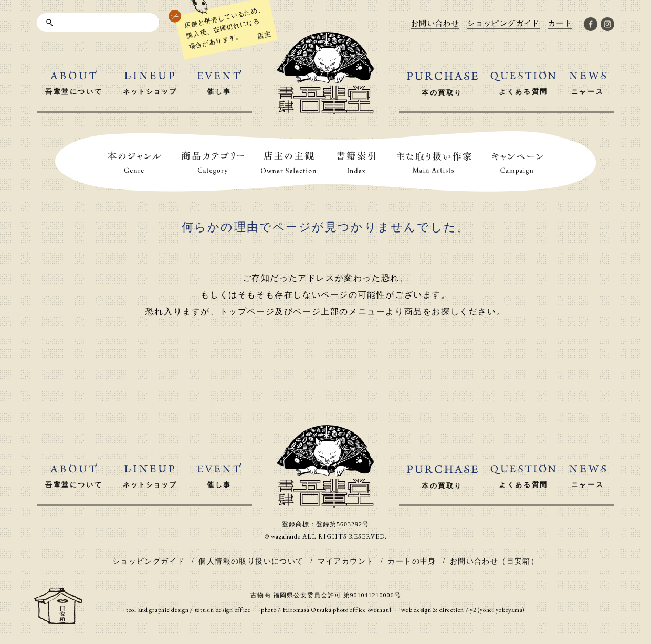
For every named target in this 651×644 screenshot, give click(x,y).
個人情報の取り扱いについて (251, 561)
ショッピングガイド (149, 561)
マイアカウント (346, 561)
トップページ (247, 312)
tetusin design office (223, 610)
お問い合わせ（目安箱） (494, 561)
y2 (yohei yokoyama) (497, 610)
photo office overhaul (362, 610)
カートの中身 (412, 561)
